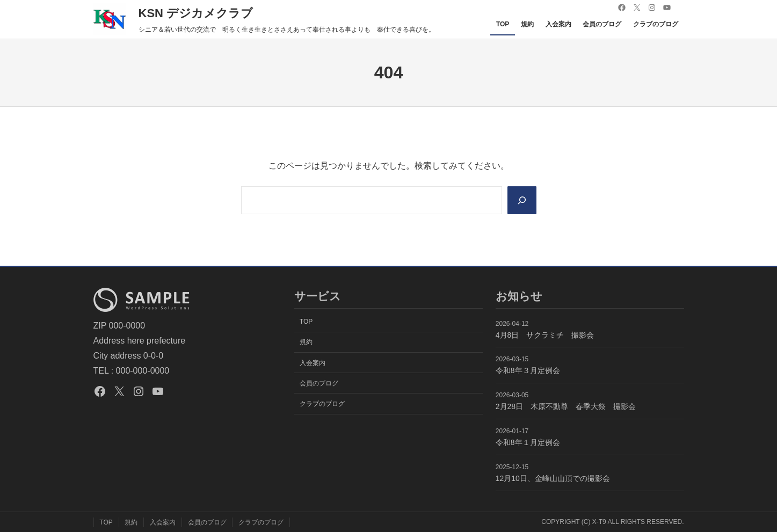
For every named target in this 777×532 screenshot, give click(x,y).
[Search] (521, 200)
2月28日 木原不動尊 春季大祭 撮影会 (566, 406)
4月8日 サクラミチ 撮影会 (545, 335)
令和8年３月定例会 (528, 370)
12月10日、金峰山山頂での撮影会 (553, 478)
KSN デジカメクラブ (196, 13)
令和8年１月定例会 (528, 442)
